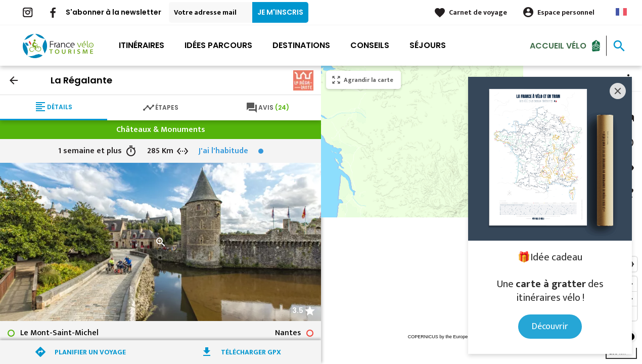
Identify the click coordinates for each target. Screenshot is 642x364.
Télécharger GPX (251, 352)
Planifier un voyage (90, 352)
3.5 (298, 310)
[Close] (618, 91)
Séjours (428, 45)
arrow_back (14, 80)
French (621, 12)
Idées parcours (218, 45)
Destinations (301, 45)
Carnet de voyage (478, 12)
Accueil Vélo (558, 45)
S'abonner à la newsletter (113, 12)
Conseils (370, 45)
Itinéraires (142, 45)
